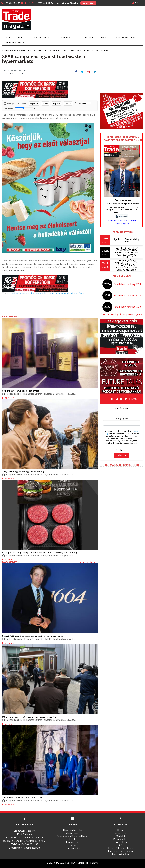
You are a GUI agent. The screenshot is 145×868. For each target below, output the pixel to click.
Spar (81, 293)
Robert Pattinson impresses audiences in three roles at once (32, 636)
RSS (121, 845)
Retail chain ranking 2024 (127, 284)
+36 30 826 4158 (12, 3)
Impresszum (120, 833)
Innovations (72, 842)
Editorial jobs (72, 848)
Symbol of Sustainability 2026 (127, 240)
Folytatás (56, 103)
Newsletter (88, 3)
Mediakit (89, 37)
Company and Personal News (72, 836)
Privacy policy (121, 839)
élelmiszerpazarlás (18, 293)
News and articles (72, 830)
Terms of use (121, 842)
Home (8, 37)
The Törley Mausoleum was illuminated (22, 798)
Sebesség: (21, 108)
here (116, 212)
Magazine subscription (121, 851)
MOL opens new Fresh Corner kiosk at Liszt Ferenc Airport (31, 717)
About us (22, 37)
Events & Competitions (125, 37)
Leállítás (68, 103)
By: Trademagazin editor (14, 71)
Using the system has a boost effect (20, 391)
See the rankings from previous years (122, 314)
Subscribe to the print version (123, 203)
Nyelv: (83, 103)
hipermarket (36, 293)
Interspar (49, 293)
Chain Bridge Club (120, 854)
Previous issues (123, 200)
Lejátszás (34, 103)
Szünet (45, 103)
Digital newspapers (15, 43)
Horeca (72, 845)
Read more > (8, 560)
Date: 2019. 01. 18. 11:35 (14, 74)
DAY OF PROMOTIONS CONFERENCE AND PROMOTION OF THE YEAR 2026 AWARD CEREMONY (127, 252)
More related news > (89, 562)
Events (72, 839)
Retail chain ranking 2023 (127, 295)
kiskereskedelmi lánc (66, 293)
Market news (72, 833)
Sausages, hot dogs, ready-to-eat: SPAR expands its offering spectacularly (39, 552)
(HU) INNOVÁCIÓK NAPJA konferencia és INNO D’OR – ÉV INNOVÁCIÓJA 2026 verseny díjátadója (127, 265)
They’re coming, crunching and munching (23, 472)
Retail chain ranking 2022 (127, 307)
